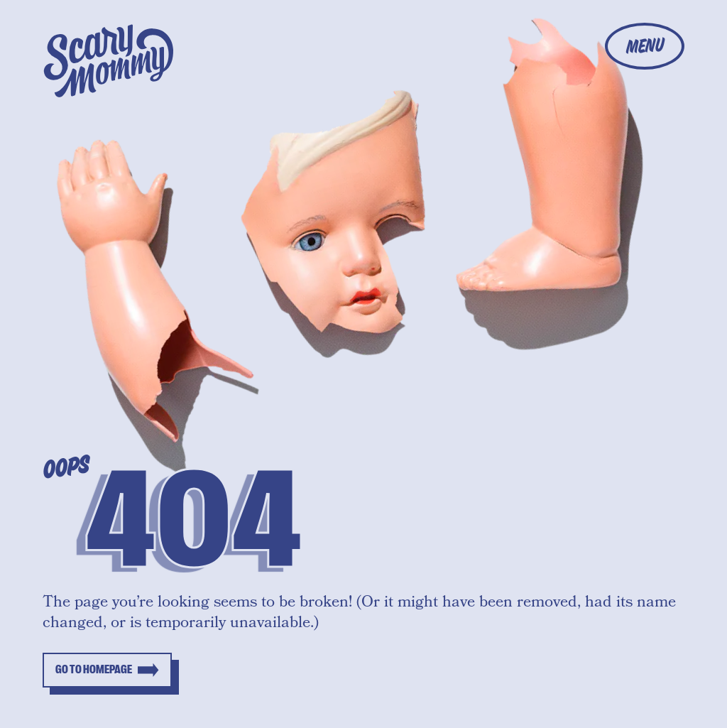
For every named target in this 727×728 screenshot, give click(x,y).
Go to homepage (94, 670)
